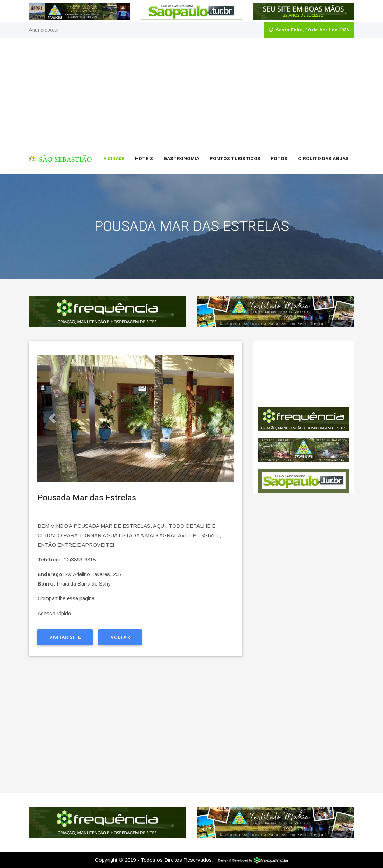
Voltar (120, 637)
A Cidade (114, 159)
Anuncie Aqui (44, 30)
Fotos (279, 159)
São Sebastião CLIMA (304, 374)
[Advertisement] (191, 90)
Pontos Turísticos (235, 159)
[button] (52, 418)
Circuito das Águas (323, 159)
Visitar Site (65, 637)
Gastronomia (181, 159)
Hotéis (144, 159)
